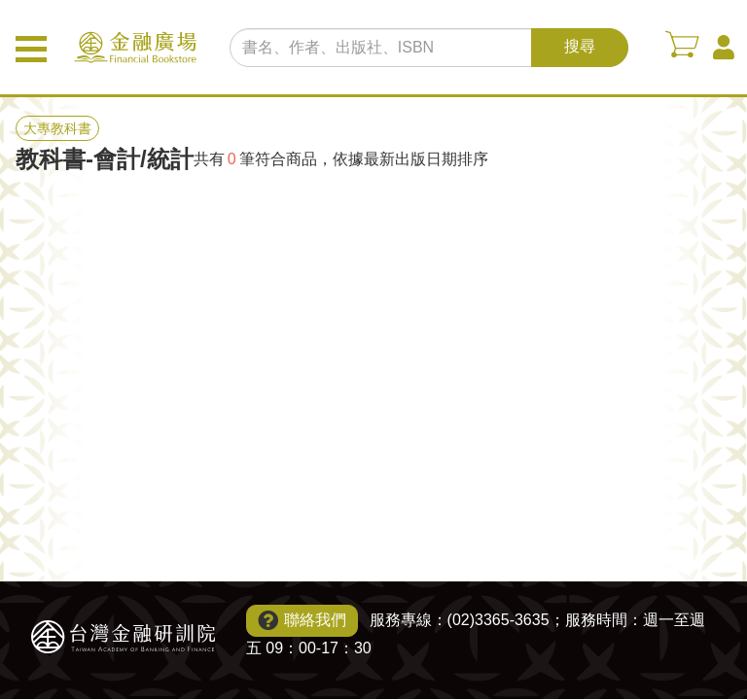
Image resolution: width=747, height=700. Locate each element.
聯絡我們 (315, 620)
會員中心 (724, 48)
